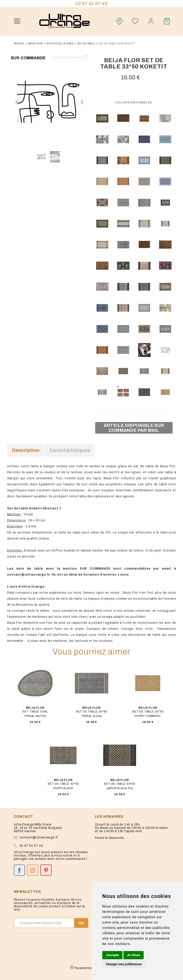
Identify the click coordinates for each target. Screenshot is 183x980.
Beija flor (36, 44)
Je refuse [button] (134, 955)
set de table (86, 44)
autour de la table (60, 44)
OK (81, 923)
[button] (82, 102)
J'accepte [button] (113, 955)
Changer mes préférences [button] (124, 964)
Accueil (19, 44)
